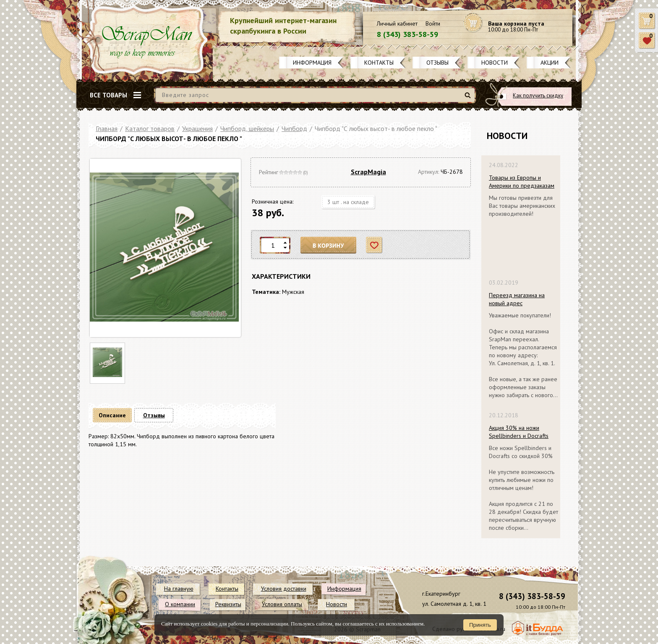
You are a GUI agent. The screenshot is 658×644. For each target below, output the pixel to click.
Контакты (379, 63)
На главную (179, 589)
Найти (469, 98)
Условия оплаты (282, 604)
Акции (550, 63)
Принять (480, 625)
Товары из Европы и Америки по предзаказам (522, 182)
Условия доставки (284, 589)
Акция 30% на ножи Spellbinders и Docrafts (519, 432)
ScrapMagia (368, 172)
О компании (180, 604)
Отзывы (437, 63)
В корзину (329, 245)
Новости (495, 63)
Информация (312, 63)
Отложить (375, 245)
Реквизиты (228, 604)
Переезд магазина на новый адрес (517, 299)
